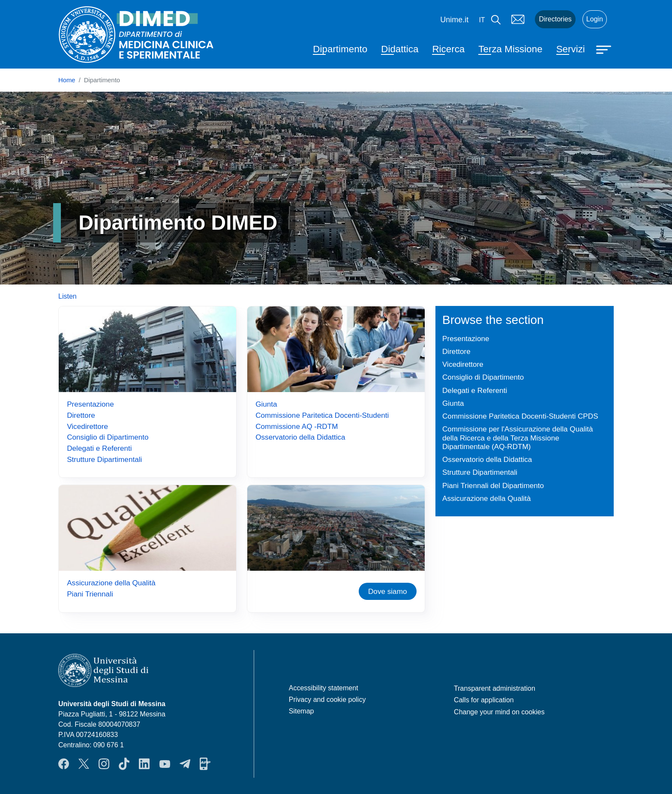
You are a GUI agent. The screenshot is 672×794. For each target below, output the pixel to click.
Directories (555, 19)
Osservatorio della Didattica (300, 437)
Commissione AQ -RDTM (297, 426)
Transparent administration (495, 688)
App (205, 764)
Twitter (84, 764)
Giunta (266, 404)
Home (67, 80)
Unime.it (454, 20)
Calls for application (484, 700)
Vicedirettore (87, 426)
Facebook (64, 764)
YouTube (165, 764)
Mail (518, 19)
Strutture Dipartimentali (104, 459)
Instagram (104, 764)
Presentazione (90, 404)
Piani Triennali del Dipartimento (493, 485)
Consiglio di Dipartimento (108, 437)
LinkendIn (144, 764)
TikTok (124, 764)
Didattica (400, 49)
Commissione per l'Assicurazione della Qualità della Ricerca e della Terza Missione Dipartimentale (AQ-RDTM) (518, 438)
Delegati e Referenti (99, 448)
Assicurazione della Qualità (111, 583)
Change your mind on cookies (499, 712)
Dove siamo (387, 591)
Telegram (185, 764)
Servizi (571, 49)
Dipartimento (340, 49)
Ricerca (448, 49)
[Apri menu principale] (605, 49)
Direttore (81, 415)
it (482, 20)
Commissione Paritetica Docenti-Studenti (322, 415)
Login (595, 19)
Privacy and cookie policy (327, 700)
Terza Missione (510, 49)
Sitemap (301, 711)
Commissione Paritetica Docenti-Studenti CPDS (520, 416)
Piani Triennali (90, 594)
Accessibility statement (324, 688)
